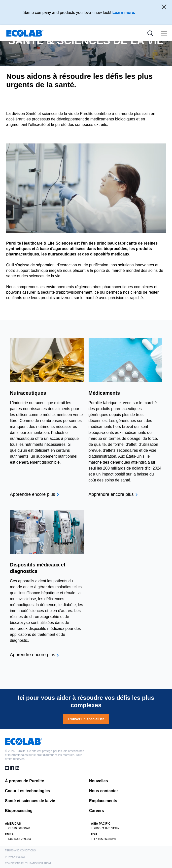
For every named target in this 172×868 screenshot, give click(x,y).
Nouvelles (99, 781)
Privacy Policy (15, 857)
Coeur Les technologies (27, 791)
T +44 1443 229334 (18, 839)
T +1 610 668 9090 (17, 828)
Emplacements (103, 801)
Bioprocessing (19, 811)
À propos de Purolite (24, 781)
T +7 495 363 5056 (104, 839)
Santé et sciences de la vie (30, 801)
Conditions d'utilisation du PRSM (28, 863)
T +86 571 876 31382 (105, 828)
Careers (97, 811)
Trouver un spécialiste (86, 719)
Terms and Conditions (20, 851)
